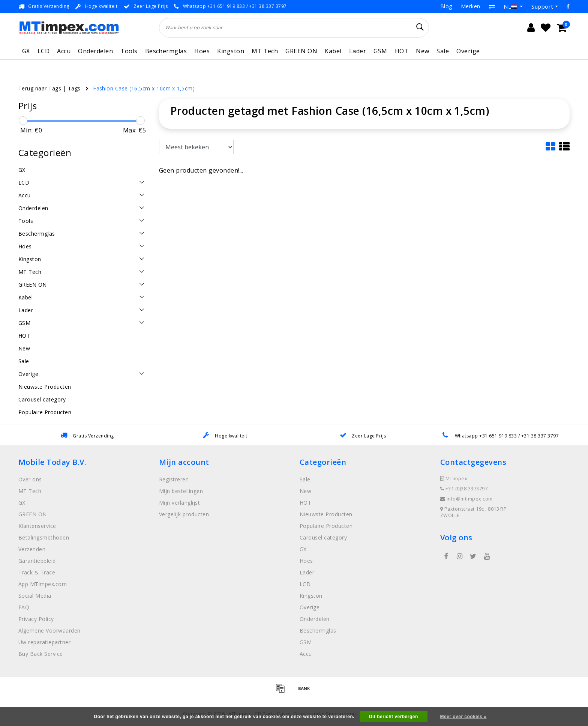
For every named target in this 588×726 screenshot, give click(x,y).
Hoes (202, 51)
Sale (443, 51)
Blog (446, 6)
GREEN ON (301, 51)
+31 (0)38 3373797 (464, 489)
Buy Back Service (41, 654)
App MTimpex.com (43, 584)
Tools (129, 51)
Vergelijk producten (184, 514)
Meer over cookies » (463, 717)
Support (542, 6)
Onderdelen (95, 51)
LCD (43, 51)
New (422, 51)
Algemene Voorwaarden (49, 631)
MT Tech (265, 51)
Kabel (333, 51)
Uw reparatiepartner (44, 642)
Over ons (30, 479)
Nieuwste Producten (326, 514)
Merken (471, 6)
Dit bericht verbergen (394, 717)
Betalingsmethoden (44, 537)
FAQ (24, 607)
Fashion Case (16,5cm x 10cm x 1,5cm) (144, 88)
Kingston (231, 51)
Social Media (35, 596)
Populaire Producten (326, 526)
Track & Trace (37, 572)
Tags (74, 88)
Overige (468, 51)
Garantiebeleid (37, 561)
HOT (402, 51)
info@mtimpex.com (466, 499)
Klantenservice (37, 526)
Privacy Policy (36, 619)
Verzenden (32, 549)
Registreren (174, 479)
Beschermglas (166, 51)
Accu (64, 51)
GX (26, 51)
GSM (380, 51)
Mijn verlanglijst (179, 503)
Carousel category (323, 537)
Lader (358, 51)
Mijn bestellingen (181, 491)
